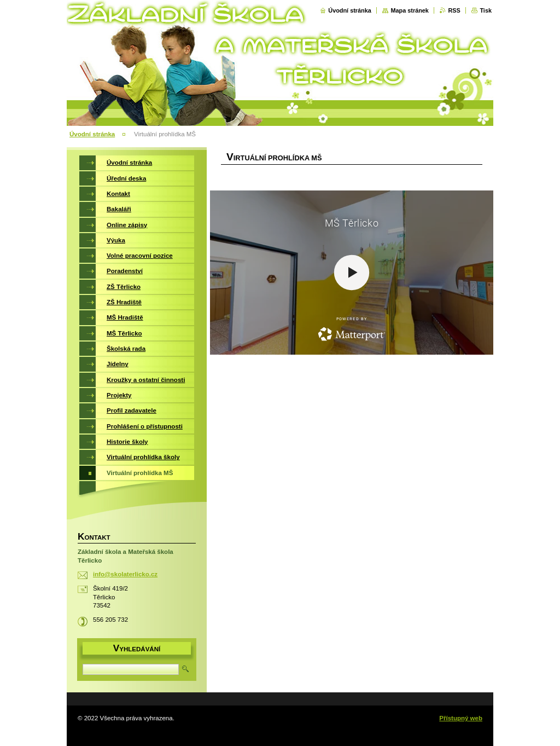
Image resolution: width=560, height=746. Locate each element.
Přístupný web (461, 718)
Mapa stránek (410, 10)
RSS (454, 10)
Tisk (486, 10)
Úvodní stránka (350, 10)
